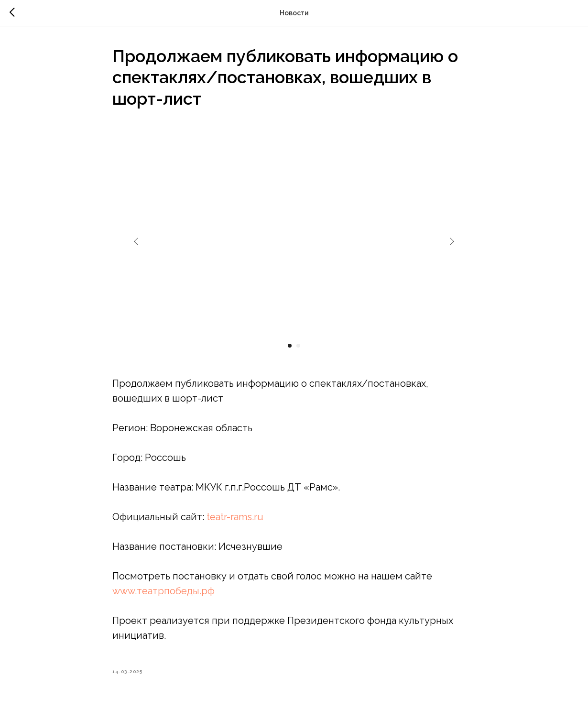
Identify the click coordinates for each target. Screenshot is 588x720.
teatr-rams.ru (235, 517)
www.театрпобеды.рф (163, 591)
